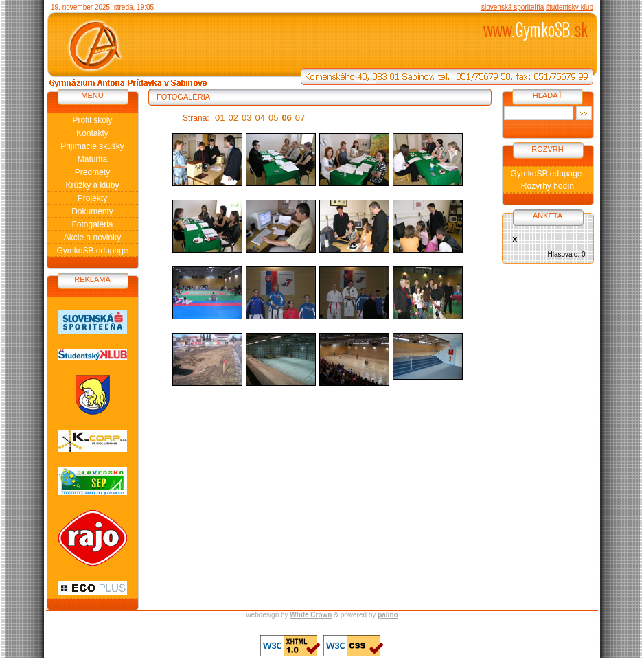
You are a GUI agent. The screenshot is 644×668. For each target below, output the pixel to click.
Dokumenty (92, 211)
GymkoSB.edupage (92, 251)
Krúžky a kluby (92, 185)
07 (300, 118)
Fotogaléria (92, 224)
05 (273, 118)
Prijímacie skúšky (92, 146)
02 (233, 118)
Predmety (92, 172)
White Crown (311, 615)
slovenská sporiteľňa (513, 7)
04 (260, 118)
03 (246, 118)
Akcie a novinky (92, 238)
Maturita (92, 159)
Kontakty (92, 133)
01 (220, 118)
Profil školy (92, 120)
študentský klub (570, 7)
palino (388, 615)
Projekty (92, 198)
